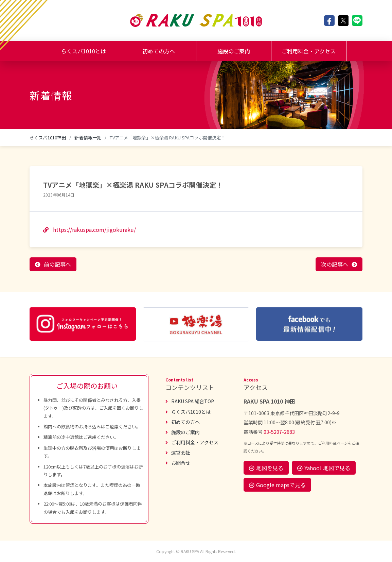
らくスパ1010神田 (48, 138)
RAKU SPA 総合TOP (190, 401)
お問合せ (178, 463)
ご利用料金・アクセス (309, 51)
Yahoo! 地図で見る (324, 468)
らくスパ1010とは (84, 51)
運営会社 (178, 453)
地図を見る (266, 468)
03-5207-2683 (279, 432)
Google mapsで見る (277, 485)
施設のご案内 (234, 51)
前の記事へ (57, 264)
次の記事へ (335, 264)
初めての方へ (159, 51)
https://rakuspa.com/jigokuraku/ (90, 229)
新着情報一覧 (88, 138)
